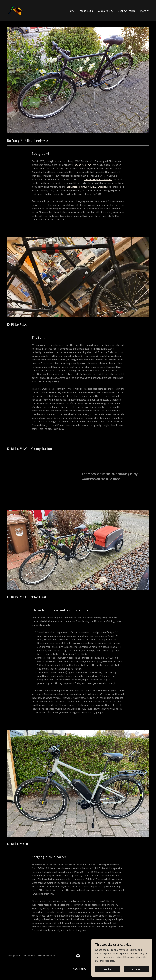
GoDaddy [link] (145, 956)
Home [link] (71, 11)
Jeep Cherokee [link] (127, 11)
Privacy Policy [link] (78, 969)
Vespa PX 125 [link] (106, 11)
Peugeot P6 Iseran (82, 165)
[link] (15, 10)
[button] (145, 11)
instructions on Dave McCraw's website (86, 187)
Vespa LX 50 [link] (86, 11)
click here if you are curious (98, 179)
